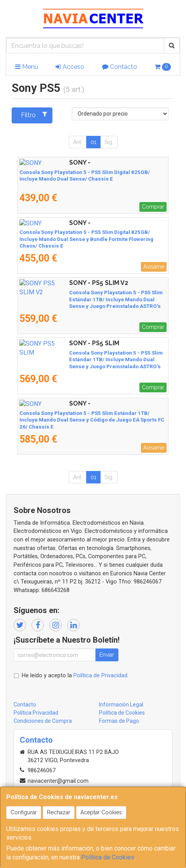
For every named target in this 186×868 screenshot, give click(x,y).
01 (93, 142)
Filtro (34, 115)
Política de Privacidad (100, 676)
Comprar (153, 207)
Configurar (24, 812)
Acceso (70, 67)
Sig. (109, 142)
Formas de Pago (119, 721)
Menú (27, 67)
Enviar (107, 655)
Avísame (154, 267)
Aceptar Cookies (101, 812)
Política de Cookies (108, 857)
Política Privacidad (36, 713)
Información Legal (121, 705)
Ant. (78, 142)
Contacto (120, 67)
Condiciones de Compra (43, 721)
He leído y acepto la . (75, 676)
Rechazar (59, 812)
